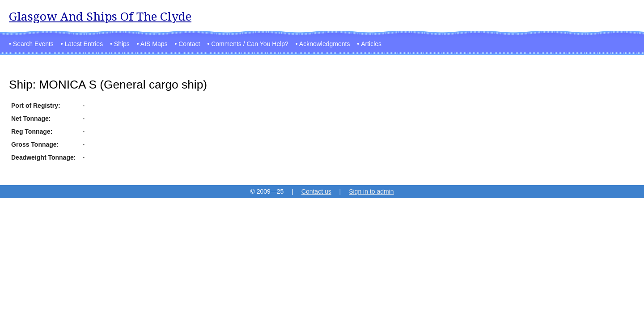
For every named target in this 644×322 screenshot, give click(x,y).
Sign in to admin (371, 191)
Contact (189, 44)
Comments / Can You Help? (250, 44)
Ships (122, 44)
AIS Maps (154, 44)
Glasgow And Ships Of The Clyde (100, 16)
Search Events (33, 44)
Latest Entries (84, 44)
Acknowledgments (325, 44)
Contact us (316, 191)
